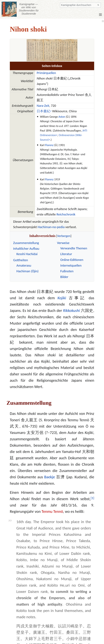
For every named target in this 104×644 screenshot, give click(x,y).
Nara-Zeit (43, 106)
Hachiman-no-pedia (51, 227)
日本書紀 (43, 111)
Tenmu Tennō (52, 511)
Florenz (49, 145)
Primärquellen (46, 73)
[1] (92, 498)
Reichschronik (66, 214)
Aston (62, 117)
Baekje (50, 477)
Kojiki (62, 298)
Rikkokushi (71, 310)
